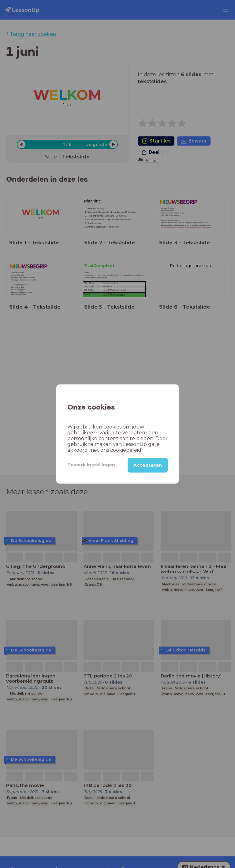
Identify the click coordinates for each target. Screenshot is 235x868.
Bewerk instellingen (91, 465)
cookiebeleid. (126, 450)
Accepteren (148, 465)
